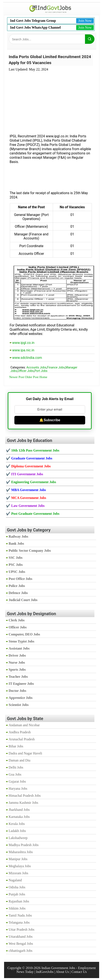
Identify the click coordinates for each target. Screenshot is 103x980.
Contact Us (79, 972)
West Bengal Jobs (21, 944)
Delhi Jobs (16, 767)
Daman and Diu (19, 760)
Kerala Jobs (17, 824)
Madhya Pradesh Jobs (24, 845)
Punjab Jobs (17, 894)
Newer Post (17, 377)
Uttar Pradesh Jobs (21, 929)
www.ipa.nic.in (23, 350)
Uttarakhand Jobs (21, 937)
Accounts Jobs (36, 367)
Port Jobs (41, 371)
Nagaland (15, 880)
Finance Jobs (56, 367)
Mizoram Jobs (18, 873)
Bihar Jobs (16, 746)
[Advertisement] (51, 100)
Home (43, 377)
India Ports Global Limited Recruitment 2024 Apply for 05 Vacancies (50, 60)
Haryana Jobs (18, 789)
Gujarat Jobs (17, 781)
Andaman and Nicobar (24, 725)
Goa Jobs (15, 774)
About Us (62, 972)
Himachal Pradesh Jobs (25, 796)
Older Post (32, 377)
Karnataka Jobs (19, 817)
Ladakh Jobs (17, 831)
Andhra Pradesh (20, 732)
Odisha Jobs (17, 887)
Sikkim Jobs (17, 908)
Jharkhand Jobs (19, 810)
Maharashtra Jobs (21, 852)
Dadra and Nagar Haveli (25, 753)
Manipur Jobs (18, 859)
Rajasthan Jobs (19, 901)
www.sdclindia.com (27, 358)
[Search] (90, 39)
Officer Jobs (26, 371)
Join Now (85, 21)
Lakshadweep (18, 838)
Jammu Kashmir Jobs (23, 803)
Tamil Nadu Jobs (20, 915)
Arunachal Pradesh (22, 739)
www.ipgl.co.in (23, 343)
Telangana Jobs (19, 922)
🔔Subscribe (50, 420)
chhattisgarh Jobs (20, 951)
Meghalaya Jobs (20, 866)
